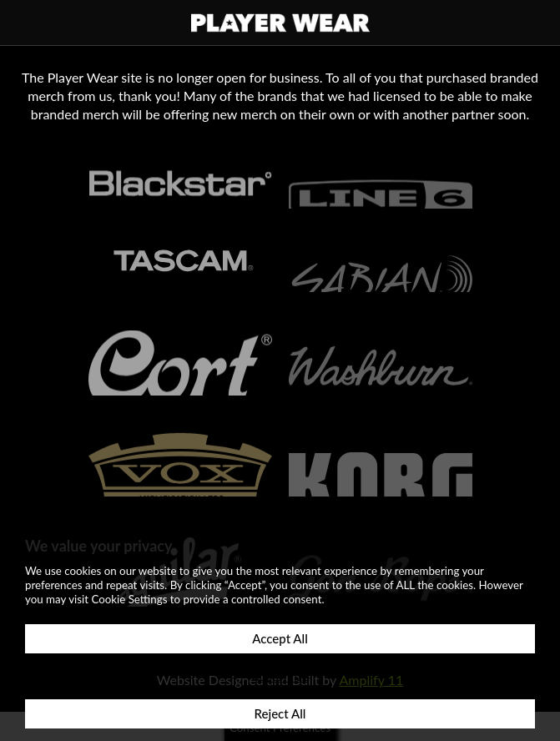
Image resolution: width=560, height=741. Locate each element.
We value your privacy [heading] (98, 546)
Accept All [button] (280, 638)
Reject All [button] (280, 713)
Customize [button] (280, 676)
